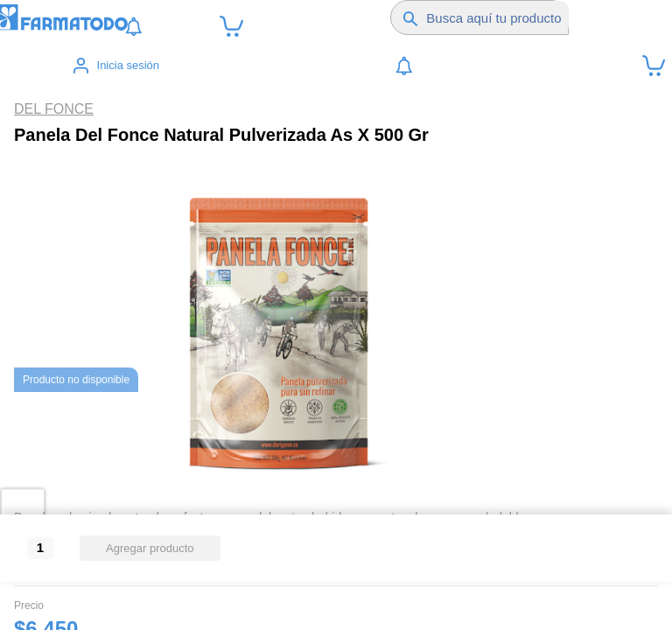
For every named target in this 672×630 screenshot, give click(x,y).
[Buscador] (497, 17)
